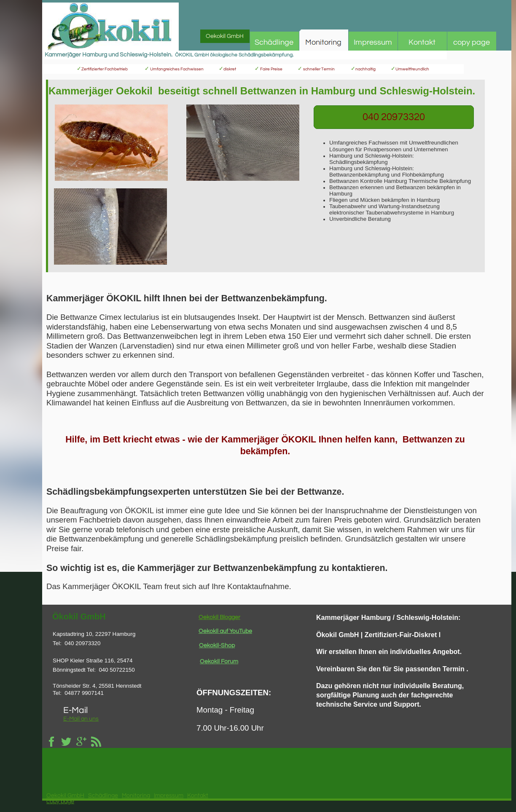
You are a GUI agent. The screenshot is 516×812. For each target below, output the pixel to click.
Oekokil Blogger (219, 617)
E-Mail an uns (81, 719)
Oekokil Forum (219, 662)
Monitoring (136, 796)
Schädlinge (103, 796)
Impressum (169, 796)
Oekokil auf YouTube (225, 631)
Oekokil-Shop (217, 646)
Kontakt (198, 796)
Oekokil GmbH (65, 796)
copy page (60, 801)
